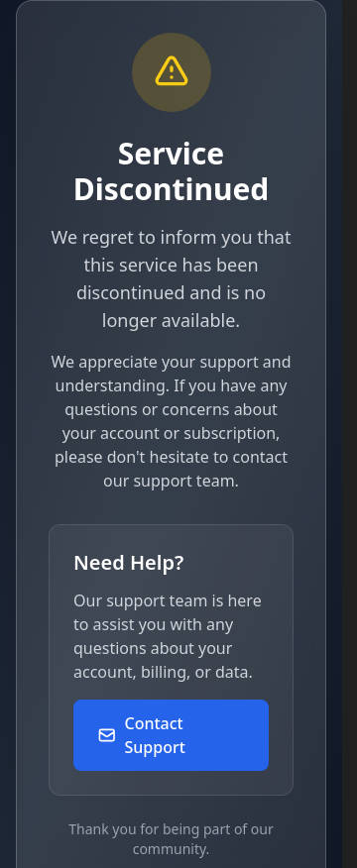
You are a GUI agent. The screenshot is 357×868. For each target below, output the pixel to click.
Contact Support (141, 735)
